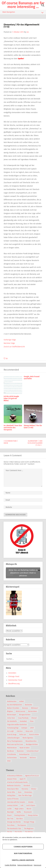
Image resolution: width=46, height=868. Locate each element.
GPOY (32, 728)
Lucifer (9, 809)
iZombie (31, 802)
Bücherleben (33, 711)
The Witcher (29, 832)
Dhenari (34, 718)
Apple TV (23, 779)
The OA (9, 832)
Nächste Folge (9, 343)
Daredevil (27, 786)
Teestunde (23, 758)
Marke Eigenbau (28, 738)
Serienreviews (12, 758)
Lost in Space (31, 805)
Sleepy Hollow (33, 815)
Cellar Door (11, 718)
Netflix (19, 812)
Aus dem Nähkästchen (15, 705)
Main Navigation (23, 12)
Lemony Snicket (12, 805)
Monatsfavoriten (31, 741)
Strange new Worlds (14, 822)
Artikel (22, 701)
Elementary (28, 792)
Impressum (37, 865)
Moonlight (10, 812)
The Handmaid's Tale (14, 829)
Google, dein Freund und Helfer (32, 378)
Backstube (29, 705)
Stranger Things (29, 822)
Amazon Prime (12, 779)
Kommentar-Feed (15, 680)
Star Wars (20, 819)
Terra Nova (11, 825)
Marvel (29, 809)
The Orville (18, 832)
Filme (32, 721)
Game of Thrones (13, 799)
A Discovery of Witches (15, 776)
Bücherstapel (12, 715)
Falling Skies (11, 795)
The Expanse (22, 825)
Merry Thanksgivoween (15, 741)
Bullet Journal (21, 711)
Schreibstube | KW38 (11, 442)
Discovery (25, 789)
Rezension (20, 751)
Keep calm (29, 731)
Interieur (20, 731)
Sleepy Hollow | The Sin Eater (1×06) (33, 427)
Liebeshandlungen (13, 738)
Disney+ (34, 789)
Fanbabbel (23, 721)
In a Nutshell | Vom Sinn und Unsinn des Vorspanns (13, 428)
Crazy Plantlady (23, 718)
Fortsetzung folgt (13, 728)
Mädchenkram (12, 748)
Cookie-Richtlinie (10, 865)
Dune (20, 792)
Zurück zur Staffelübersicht (14, 347)
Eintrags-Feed (14, 677)
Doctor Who (11, 792)
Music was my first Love (15, 744)
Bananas (25, 708)
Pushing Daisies (20, 815)
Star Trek (10, 819)
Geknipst (24, 728)
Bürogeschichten (25, 715)
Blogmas (10, 711)
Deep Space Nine (13, 789)
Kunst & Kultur (34, 734)
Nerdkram (10, 751)
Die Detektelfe (12, 721)
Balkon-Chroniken (13, 708)
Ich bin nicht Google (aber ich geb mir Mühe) (11, 398)
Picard (9, 815)
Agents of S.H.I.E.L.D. (32, 776)
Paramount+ (28, 812)
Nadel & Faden (25, 748)
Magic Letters (19, 809)
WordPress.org (14, 684)
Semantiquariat (24, 754)
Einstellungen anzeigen (23, 860)
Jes (28, 32)
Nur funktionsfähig (23, 853)
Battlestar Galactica (14, 786)
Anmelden (12, 673)
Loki (22, 805)
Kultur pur (23, 734)
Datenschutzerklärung (25, 865)
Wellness (33, 758)
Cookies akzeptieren (23, 847)
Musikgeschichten (32, 744)
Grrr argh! (10, 731)
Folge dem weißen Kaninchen (17, 725)
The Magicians (29, 829)
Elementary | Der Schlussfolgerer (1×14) (35, 443)
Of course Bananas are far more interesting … (23, 5)
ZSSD (9, 761)
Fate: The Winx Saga (25, 795)
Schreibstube (12, 754)
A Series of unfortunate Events (17, 782)
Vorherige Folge (10, 340)
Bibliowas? (35, 708)
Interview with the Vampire (16, 802)
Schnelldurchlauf (33, 751)
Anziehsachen (12, 701)
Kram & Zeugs (12, 734)
